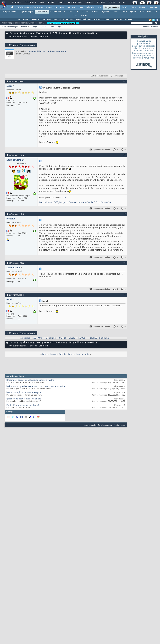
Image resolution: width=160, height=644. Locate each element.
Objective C (106, 12)
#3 (124, 214)
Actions (24, 27)
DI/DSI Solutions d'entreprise (30, 7)
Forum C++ (106, 202)
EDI (100, 7)
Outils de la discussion (101, 76)
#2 (124, 155)
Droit (112, 3)
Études (101, 3)
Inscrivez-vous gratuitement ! (63, 23)
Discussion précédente (54, 354)
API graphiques (76, 33)
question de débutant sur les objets (24, 399)
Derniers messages (10, 27)
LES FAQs (37, 338)
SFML (64, 198)
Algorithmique (27, 12)
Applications (26, 33)
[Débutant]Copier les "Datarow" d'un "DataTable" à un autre (36, 387)
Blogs (51, 3)
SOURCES (118, 20)
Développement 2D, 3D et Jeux (50, 33)
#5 (124, 295)
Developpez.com (105, 425)
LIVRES (107, 20)
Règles (60, 27)
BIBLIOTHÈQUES (83, 20)
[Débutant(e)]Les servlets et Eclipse (24, 393)
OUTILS (70, 20)
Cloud (49, 7)
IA (56, 7)
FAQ (41, 3)
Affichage (119, 76)
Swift (149, 12)
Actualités (25, 338)
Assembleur (56, 12)
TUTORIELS (58, 20)
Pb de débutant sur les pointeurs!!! (23, 405)
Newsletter (74, 3)
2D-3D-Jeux (42, 12)
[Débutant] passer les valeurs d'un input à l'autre (30, 380)
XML (75, 16)
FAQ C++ (95, 202)
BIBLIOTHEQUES (77, 338)
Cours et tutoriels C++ (80, 202)
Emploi (89, 3)
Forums (16, 3)
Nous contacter (90, 425)
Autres (84, 16)
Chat (61, 3)
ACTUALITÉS (24, 20)
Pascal (117, 12)
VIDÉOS (128, 20)
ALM (62, 7)
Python (133, 12)
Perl (125, 12)
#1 (124, 81)
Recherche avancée (150, 27)
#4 (124, 263)
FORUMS (36, 20)
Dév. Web (91, 7)
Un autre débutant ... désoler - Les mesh (47, 51)
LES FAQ (47, 20)
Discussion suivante (79, 354)
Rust (142, 12)
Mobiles (143, 7)
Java (81, 7)
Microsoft (72, 7)
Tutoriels (30, 3)
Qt (156, 12)
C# (77, 12)
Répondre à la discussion (21, 45)
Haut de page (119, 425)
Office (133, 7)
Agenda (43, 27)
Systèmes (154, 7)
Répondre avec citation (100, 150)
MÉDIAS (98, 20)
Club (122, 3)
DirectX (91, 33)
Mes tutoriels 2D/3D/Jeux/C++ (54, 202)
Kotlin (95, 12)
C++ (71, 12)
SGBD (125, 7)
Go (88, 12)
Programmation (112, 7)
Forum (13, 33)
